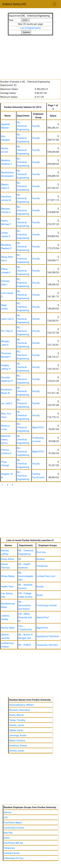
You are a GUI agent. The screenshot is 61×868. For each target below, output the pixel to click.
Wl (20, 559)
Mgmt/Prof (38, 427)
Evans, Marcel (16, 715)
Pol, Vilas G (7, 331)
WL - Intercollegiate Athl (26, 576)
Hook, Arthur (8, 559)
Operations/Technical (48, 636)
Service (8, 812)
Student (41, 559)
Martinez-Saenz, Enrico (6, 440)
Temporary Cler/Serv (47, 645)
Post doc (41, 552)
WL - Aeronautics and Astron (25, 605)
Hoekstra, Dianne (18, 746)
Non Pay (8, 833)
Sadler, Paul (7, 587)
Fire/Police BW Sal (13, 843)
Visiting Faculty (12, 853)
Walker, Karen (16, 730)
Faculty (36, 126)
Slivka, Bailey (8, 576)
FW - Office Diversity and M (25, 617)
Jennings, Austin (18, 735)
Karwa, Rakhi (8, 628)
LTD (6, 818)
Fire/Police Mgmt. (13, 823)
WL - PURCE (25, 645)
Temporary (42, 566)
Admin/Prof (43, 617)
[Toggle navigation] (55, 4)
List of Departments (30, 28)
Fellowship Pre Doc (14, 858)
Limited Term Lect (46, 576)
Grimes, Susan (17, 751)
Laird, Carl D (7, 319)
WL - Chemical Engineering (23, 126)
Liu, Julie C (7, 403)
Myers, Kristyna (17, 741)
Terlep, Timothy (17, 720)
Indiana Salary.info (14, 4)
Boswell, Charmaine (19, 710)
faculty (40, 587)
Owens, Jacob (16, 725)
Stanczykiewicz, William (21, 705)
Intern (7, 838)
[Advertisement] (31, 56)
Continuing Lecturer (47, 605)
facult (40, 595)
